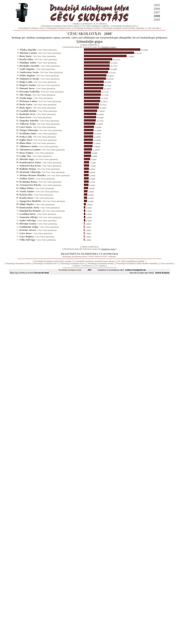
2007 (157, 12)
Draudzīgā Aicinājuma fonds (32, 28)
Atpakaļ (77, 24)
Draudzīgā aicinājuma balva (125, 26)
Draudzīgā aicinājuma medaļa (87, 28)
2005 (157, 5)
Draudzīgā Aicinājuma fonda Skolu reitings (61, 26)
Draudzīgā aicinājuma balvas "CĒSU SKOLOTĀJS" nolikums (89, 257)
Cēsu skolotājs (153, 28)
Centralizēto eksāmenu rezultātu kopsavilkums (95, 261)
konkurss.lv (88, 24)
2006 (157, 9)
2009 (157, 20)
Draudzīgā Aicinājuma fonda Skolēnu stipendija (123, 28)
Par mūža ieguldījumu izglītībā (96, 26)
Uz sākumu (101, 24)
